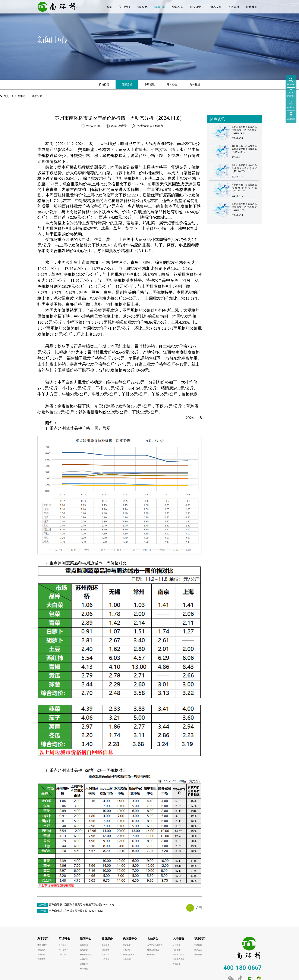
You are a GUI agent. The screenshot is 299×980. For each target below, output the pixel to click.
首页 (109, 7)
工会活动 (106, 955)
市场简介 (41, 950)
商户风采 (127, 945)
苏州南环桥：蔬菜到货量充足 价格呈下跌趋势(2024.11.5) (82, 905)
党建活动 (106, 950)
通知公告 (172, 84)
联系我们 (252, 7)
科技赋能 (63, 945)
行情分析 (127, 84)
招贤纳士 (177, 950)
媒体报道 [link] (37, 96)
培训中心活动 (179, 959)
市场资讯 (149, 84)
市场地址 (198, 945)
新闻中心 (160, 7)
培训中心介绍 (179, 955)
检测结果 (151, 955)
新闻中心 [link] (21, 96)
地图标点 (198, 955)
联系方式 (198, 950)
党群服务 (178, 7)
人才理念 (177, 945)
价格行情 (104, 84)
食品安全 (216, 7)
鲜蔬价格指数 (86, 955)
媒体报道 (195, 84)
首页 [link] (7, 96)
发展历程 (41, 955)
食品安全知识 (153, 950)
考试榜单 (177, 964)
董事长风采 (42, 945)
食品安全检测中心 (155, 945)
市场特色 (142, 7)
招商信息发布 (129, 955)
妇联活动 (106, 959)
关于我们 (124, 7)
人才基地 (234, 7)
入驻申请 (127, 959)
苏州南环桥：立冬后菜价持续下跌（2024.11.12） (77, 911)
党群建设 (106, 945)
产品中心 (127, 950)
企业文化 (63, 955)
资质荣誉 (41, 959)
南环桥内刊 (64, 950)
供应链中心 (197, 7)
